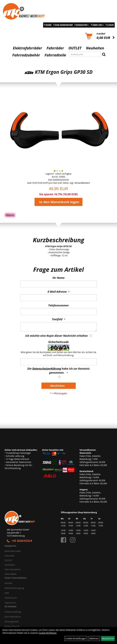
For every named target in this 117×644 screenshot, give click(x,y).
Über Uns (98, 25)
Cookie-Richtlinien (48, 633)
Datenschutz (11, 598)
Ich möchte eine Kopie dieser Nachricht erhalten (57, 336)
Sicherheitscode (58, 342)
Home (48, 25)
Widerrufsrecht (12, 626)
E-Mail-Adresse (57, 292)
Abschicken (57, 386)
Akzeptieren (108, 638)
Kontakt (8, 583)
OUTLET (75, 48)
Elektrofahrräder (27, 48)
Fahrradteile (55, 55)
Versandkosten (82, 183)
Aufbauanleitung (13, 612)
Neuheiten (95, 48)
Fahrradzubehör (26, 55)
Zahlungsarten (12, 622)
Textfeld (57, 319)
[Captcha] (58, 362)
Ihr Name (58, 278)
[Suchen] (104, 54)
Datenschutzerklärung (47, 369)
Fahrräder (55, 48)
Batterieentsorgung (14, 588)
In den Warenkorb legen (59, 202)
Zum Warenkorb (64, 25)
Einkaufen (82, 25)
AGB (7, 593)
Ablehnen (94, 638)
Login (110, 25)
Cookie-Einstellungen (76, 638)
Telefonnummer (59, 305)
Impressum (10, 603)
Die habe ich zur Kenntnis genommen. (58, 371)
